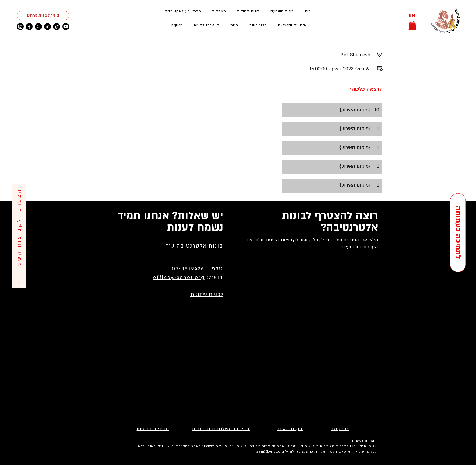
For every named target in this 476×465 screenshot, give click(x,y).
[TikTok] (57, 27)
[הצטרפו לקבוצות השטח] (19, 236)
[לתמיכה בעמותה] (458, 232)
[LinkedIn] (48, 27)
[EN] (412, 16)
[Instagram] (20, 27)
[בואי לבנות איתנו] (43, 15)
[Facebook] (29, 27)
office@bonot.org (179, 277)
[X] (38, 27)
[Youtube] (66, 27)
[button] (292, 25)
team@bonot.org (270, 452)
